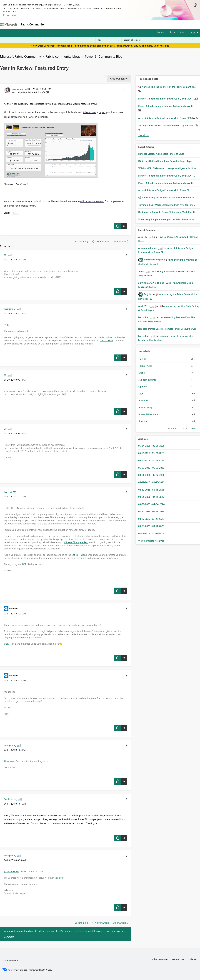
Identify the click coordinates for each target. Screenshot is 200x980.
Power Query (145, 407)
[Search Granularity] (109, 40)
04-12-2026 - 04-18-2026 (151, 490)
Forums (52, 24)
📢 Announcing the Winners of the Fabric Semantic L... (167, 87)
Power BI (143, 400)
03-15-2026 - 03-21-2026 (151, 519)
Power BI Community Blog (104, 56)
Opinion (143, 387)
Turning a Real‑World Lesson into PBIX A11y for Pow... (167, 125)
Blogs (106, 24)
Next (195, 428)
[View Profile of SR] (5, 255)
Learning (118, 24)
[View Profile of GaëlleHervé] (10, 799)
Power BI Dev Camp (149, 414)
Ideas (78, 24)
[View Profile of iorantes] (143, 329)
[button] (125, 89)
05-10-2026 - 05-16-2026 (151, 460)
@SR (6, 325)
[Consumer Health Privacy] (41, 970)
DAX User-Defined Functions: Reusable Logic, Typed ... (167, 161)
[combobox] (159, 40)
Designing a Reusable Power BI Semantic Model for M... (168, 212)
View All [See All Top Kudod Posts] (143, 135)
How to (142, 359)
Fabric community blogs (63, 56)
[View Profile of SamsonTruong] (152, 259)
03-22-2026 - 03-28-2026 (151, 511)
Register (161, 32)
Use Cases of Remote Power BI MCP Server (174, 329)
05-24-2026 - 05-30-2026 (151, 446)
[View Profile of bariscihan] (144, 317)
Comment (9, 937)
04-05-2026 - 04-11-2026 (151, 497)
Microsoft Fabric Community (20, 56)
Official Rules (106, 340)
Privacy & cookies (160, 959)
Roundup (143, 421)
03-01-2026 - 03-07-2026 (151, 533)
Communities (92, 24)
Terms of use (178, 959)
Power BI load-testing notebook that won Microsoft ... (167, 106)
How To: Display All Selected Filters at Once (161, 154)
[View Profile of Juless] (141, 271)
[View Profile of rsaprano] (13, 608)
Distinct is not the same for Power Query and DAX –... (167, 99)
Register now (10, 15)
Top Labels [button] (144, 351)
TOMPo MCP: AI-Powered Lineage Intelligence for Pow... (168, 168)
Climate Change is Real (76, 542)
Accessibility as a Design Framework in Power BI (164, 118)
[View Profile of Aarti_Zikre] (144, 306)
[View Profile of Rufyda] (147, 294)
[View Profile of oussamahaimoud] (148, 248)
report (102, 112)
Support (131, 24)
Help (182, 32)
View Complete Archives (151, 541)
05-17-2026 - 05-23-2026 (151, 453)
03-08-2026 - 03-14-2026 (151, 526)
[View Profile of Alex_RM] (143, 237)
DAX (141, 394)
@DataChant (90, 112)
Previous (173, 428)
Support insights (147, 380)
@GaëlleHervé (11, 871)
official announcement (92, 201)
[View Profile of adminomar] (144, 283)
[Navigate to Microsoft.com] (8, 24)
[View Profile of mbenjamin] (17, 89)
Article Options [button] (118, 79)
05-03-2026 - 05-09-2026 (151, 468)
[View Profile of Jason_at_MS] (10, 492)
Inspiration (65, 24)
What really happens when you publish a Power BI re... (167, 219)
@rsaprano (9, 761)
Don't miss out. (161, 46)
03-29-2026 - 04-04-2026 (151, 504)
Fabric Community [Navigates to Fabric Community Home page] (33, 24)
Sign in (172, 32)
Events (16, 213)
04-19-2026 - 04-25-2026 (151, 482)
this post (59, 878)
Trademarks (193, 959)
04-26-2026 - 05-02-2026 (151, 475)
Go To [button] (193, 32)
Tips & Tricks (145, 366)
